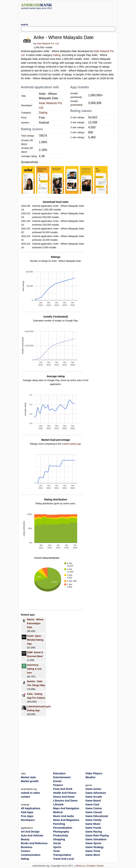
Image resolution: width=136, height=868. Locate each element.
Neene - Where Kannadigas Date (35, 623)
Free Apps (27, 816)
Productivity (61, 835)
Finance (58, 785)
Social (57, 843)
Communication (31, 855)
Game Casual (94, 812)
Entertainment (62, 777)
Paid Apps (27, 812)
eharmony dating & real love (34, 669)
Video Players (94, 773)
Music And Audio (64, 816)
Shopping (59, 839)
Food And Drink (63, 789)
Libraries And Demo (65, 801)
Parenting (59, 824)
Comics (26, 851)
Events (57, 781)
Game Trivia (93, 851)
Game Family (93, 820)
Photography (61, 832)
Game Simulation (96, 839)
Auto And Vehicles (32, 835)
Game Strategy (95, 847)
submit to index (30, 793)
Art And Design (30, 832)
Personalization (63, 828)
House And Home (64, 797)
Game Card (92, 804)
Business (27, 847)
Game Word (93, 855)
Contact (91, 866)
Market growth (30, 781)
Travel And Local (63, 859)
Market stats (29, 777)
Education (59, 773)
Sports (57, 847)
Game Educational (97, 816)
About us (80, 866)
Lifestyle (58, 804)
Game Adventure (96, 793)
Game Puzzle (93, 828)
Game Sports (93, 843)
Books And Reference (34, 843)
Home (100, 866)
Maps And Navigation (66, 808)
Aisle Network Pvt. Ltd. (48, 44)
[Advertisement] (68, 15)
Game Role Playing (97, 835)
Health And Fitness (65, 793)
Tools (56, 851)
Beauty (25, 839)
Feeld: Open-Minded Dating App (35, 640)
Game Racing (94, 832)
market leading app (71, 444)
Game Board (93, 801)
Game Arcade (94, 797)
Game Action (93, 789)
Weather (90, 777)
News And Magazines (66, 820)
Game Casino (94, 808)
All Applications (31, 808)
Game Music (93, 824)
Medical (58, 812)
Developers (28, 820)
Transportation (62, 855)
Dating (57, 55)
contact (26, 797)
